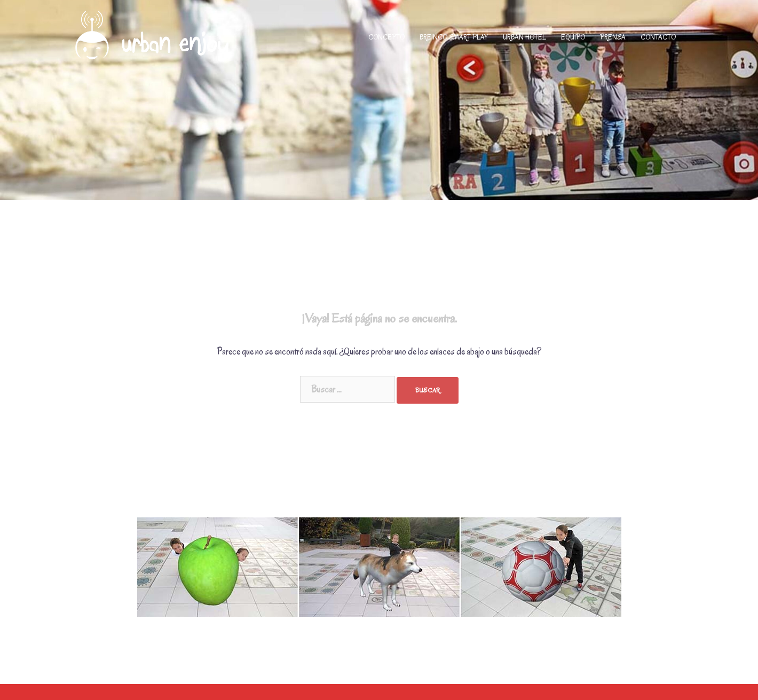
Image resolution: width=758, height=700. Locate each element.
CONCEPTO (386, 37)
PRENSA (613, 37)
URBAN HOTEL (524, 37)
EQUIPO (573, 37)
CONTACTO (658, 37)
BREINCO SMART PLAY (454, 37)
